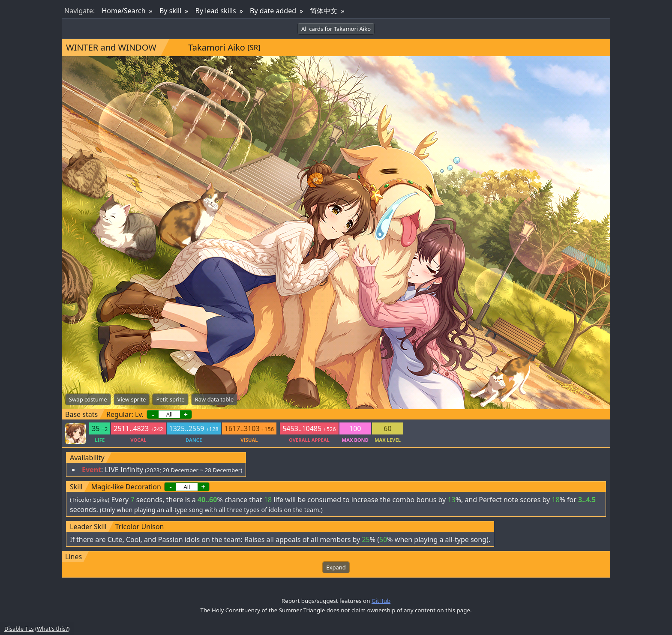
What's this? (52, 629)
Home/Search (123, 11)
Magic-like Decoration (126, 487)
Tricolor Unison (140, 527)
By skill (170, 11)
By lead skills (216, 11)
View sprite (132, 399)
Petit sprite (170, 399)
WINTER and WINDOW (111, 47)
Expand (336, 567)
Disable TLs (19, 629)
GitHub (381, 601)
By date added (273, 11)
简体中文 (324, 11)
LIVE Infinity (124, 470)
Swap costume (88, 399)
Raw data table (214, 399)
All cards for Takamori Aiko (336, 29)
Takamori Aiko (217, 47)
